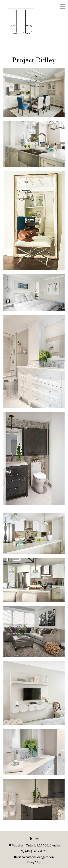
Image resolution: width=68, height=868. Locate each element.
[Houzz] (31, 838)
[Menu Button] (62, 7)
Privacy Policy (34, 862)
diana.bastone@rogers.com (36, 857)
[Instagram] (37, 838)
